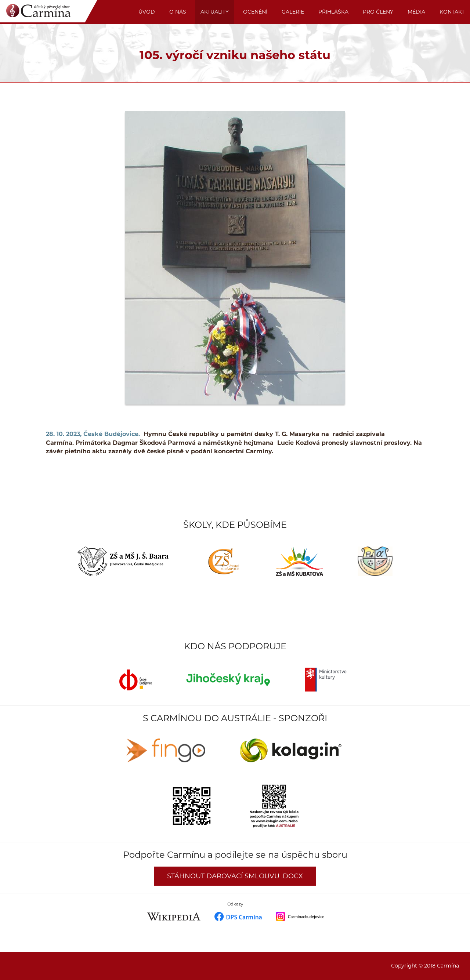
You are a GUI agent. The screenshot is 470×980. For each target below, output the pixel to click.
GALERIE (293, 12)
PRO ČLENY (378, 12)
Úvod (147, 12)
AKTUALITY (215, 12)
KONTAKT (452, 12)
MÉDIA (416, 12)
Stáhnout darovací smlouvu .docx (235, 876)
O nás (178, 12)
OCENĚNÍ (255, 12)
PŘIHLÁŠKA (333, 12)
